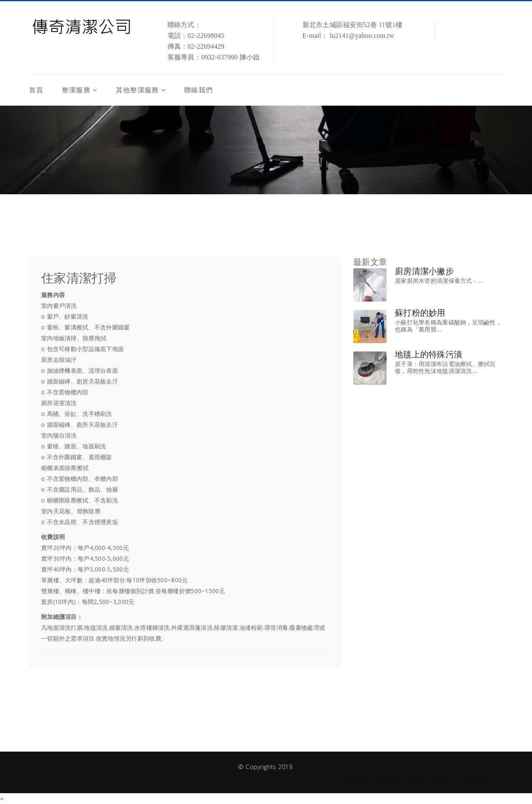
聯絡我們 (198, 90)
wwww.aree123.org (73, 778)
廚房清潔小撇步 (424, 271)
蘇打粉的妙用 (420, 313)
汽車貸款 (475, 778)
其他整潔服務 (138, 90)
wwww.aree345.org (192, 778)
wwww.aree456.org (251, 778)
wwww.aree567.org (311, 778)
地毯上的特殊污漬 (429, 354)
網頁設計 (415, 778)
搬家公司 (445, 778)
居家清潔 (355, 778)
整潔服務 (76, 90)
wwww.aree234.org (133, 778)
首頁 (36, 90)
